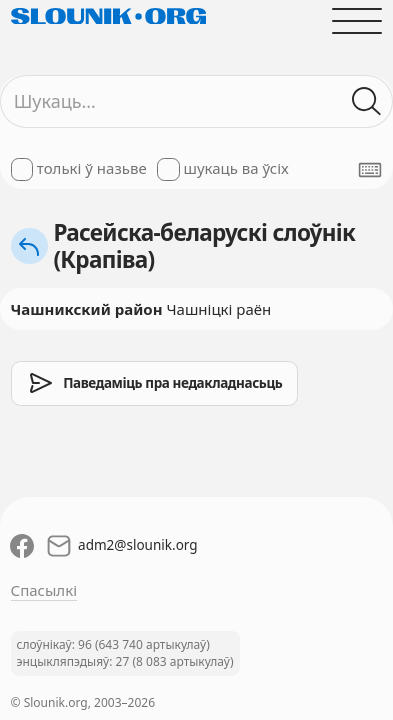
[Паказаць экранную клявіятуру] (370, 170)
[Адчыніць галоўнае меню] (357, 20)
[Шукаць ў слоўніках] (367, 101)
